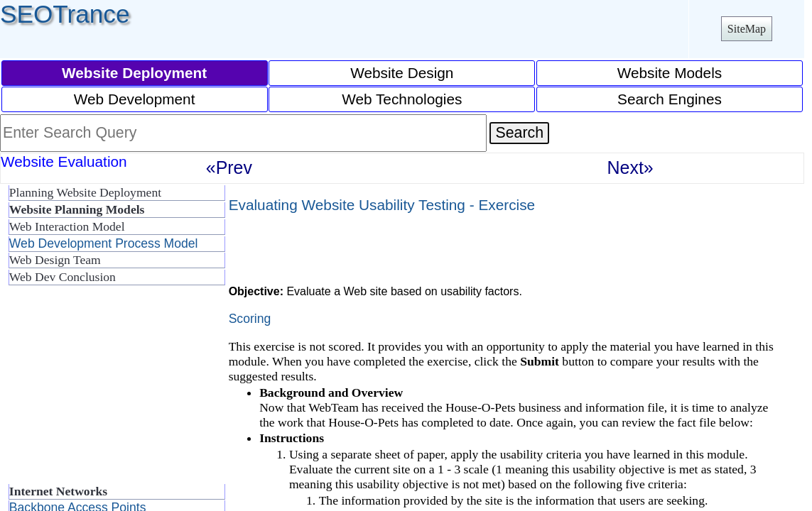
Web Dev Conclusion (63, 277)
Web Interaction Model (67, 226)
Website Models (670, 73)
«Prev (229, 167)
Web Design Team (55, 260)
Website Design (402, 73)
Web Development (135, 99)
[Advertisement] (114, 390)
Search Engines (670, 99)
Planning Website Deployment (85, 192)
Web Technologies (402, 99)
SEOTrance (65, 14)
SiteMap (747, 29)
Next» (630, 167)
